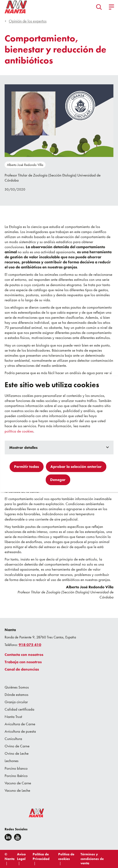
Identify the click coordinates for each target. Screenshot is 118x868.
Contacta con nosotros (24, 655)
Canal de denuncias (22, 669)
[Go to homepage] (16, 7)
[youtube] (18, 837)
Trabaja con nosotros (23, 662)
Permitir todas (26, 467)
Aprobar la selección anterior (76, 467)
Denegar (58, 480)
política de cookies (19, 431)
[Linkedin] (8, 837)
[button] (99, 7)
